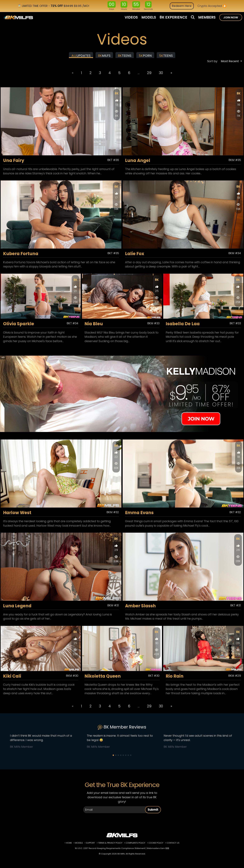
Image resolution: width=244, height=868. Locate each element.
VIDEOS (131, 17)
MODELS (149, 17)
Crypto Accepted (212, 6)
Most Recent (230, 64)
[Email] (115, 813)
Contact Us (173, 846)
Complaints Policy (135, 846)
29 (149, 76)
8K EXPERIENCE (173, 17)
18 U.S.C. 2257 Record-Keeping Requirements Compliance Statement (110, 851)
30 (161, 76)
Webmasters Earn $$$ (158, 851)
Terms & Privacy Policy (110, 846)
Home (69, 846)
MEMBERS (207, 17)
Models (79, 846)
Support (90, 846)
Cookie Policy (156, 846)
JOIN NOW (231, 17)
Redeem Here (182, 6)
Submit (153, 812)
